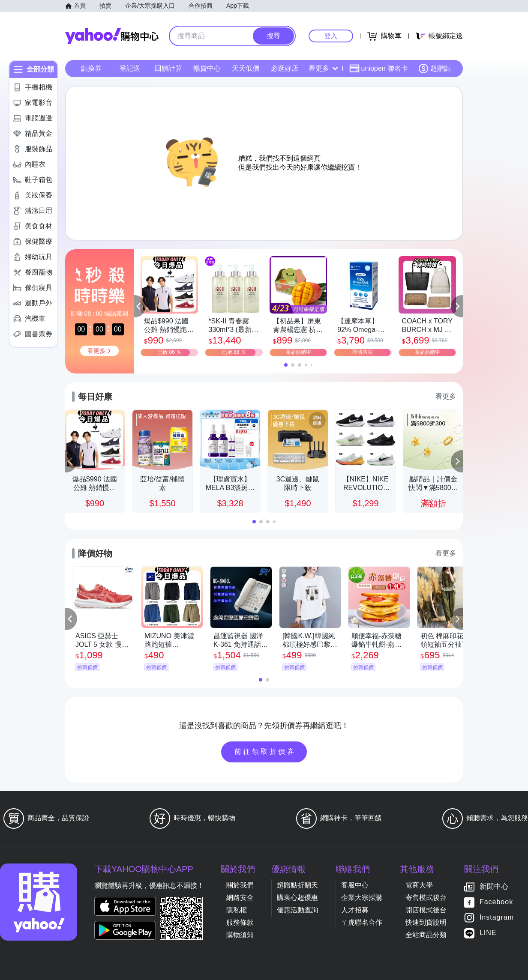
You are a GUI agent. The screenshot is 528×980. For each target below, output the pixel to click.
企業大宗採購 (362, 898)
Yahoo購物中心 (112, 36)
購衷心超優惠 (297, 898)
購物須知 (240, 935)
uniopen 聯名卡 (379, 69)
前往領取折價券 (265, 751)
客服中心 (355, 885)
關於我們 (240, 885)
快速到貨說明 (426, 922)
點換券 (91, 68)
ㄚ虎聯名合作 (362, 922)
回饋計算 (168, 68)
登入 (331, 36)
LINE (488, 933)
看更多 (323, 68)
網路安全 (240, 898)
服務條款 (240, 922)
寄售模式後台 (426, 898)
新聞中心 (494, 887)
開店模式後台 (426, 910)
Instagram (497, 918)
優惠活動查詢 (297, 910)
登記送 (130, 68)
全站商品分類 (426, 935)
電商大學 (419, 885)
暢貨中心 (207, 68)
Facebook (496, 902)
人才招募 (355, 910)
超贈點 (435, 69)
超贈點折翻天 (297, 885)
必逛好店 (285, 68)
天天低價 (246, 68)
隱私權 (237, 910)
